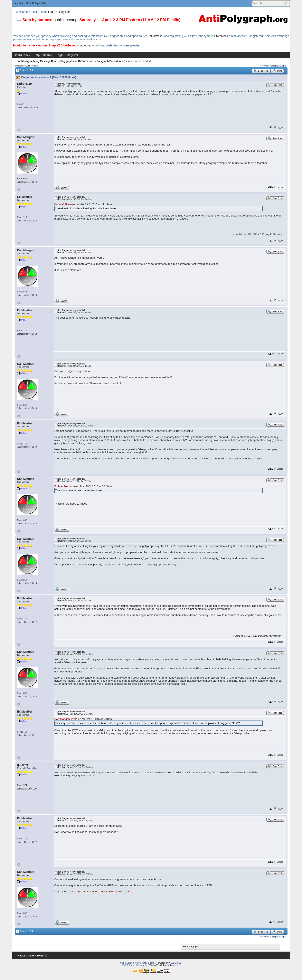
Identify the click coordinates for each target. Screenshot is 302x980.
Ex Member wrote (65, 486)
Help (37, 55)
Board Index (22, 55)
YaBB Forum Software (134, 965)
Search (48, 55)
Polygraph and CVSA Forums (78, 61)
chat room (84, 45)
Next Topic (281, 66)
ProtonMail (221, 36)
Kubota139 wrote (65, 204)
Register (65, 12)
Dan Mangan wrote (66, 719)
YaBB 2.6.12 (175, 963)
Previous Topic (268, 66)
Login (51, 12)
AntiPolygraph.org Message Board (38, 61)
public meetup (65, 20)
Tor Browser (156, 36)
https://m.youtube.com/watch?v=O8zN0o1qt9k (104, 891)
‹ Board (39, 956)
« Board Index (26, 956)
